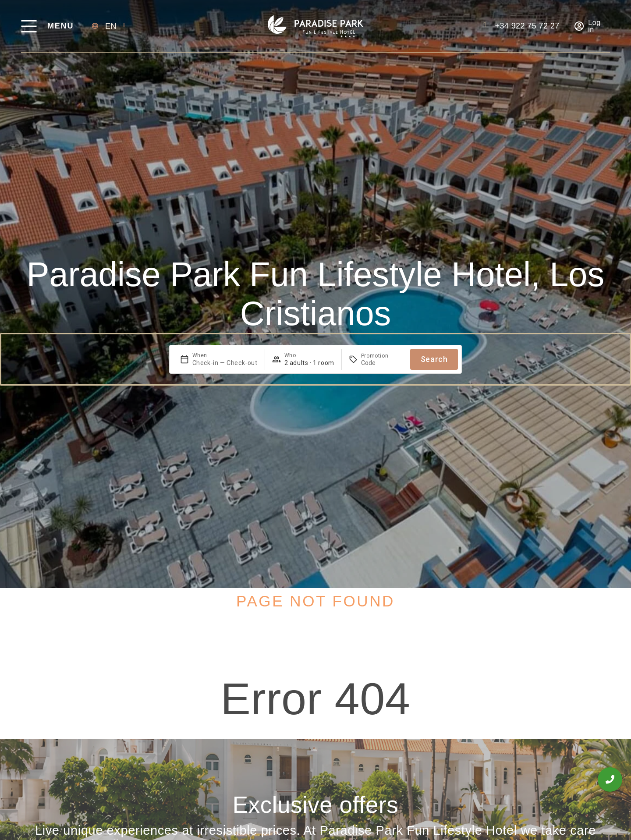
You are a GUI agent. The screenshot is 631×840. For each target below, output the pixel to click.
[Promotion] (382, 363)
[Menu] (29, 26)
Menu (60, 26)
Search (434, 359)
